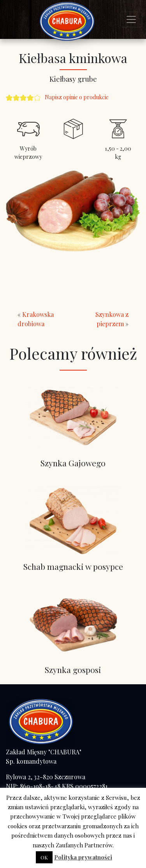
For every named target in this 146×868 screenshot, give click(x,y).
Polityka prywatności (83, 857)
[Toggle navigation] (131, 19)
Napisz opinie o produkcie (77, 97)
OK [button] (44, 857)
